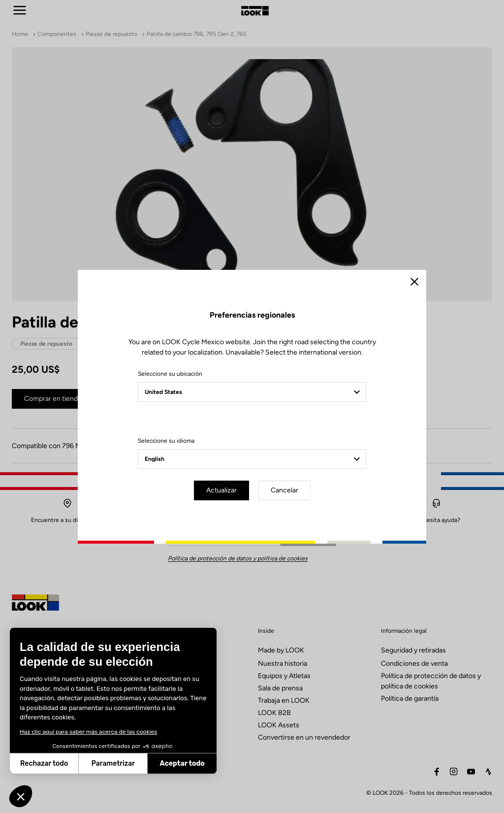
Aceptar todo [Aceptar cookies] (110, 764)
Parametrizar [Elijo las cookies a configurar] (40, 764)
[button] (21, 796)
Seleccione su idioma (166, 441)
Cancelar (284, 490)
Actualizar (221, 490)
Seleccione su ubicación (170, 374)
